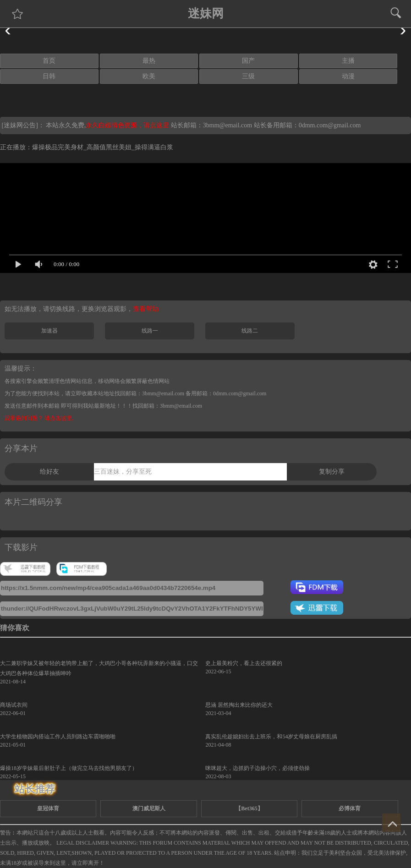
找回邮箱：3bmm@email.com (167, 406)
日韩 (49, 76)
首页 (49, 61)
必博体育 (350, 808)
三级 (248, 76)
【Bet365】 (249, 808)
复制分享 (332, 472)
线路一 (150, 331)
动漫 (348, 76)
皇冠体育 (48, 808)
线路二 (250, 331)
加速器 (49, 331)
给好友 (49, 472)
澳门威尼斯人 (149, 808)
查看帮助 (146, 309)
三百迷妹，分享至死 (123, 472)
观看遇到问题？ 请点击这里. (39, 418)
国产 (248, 61)
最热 (149, 61)
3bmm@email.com (227, 125)
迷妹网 (206, 14)
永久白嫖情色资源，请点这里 (128, 125)
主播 (348, 61)
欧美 (149, 76)
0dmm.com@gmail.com (330, 125)
